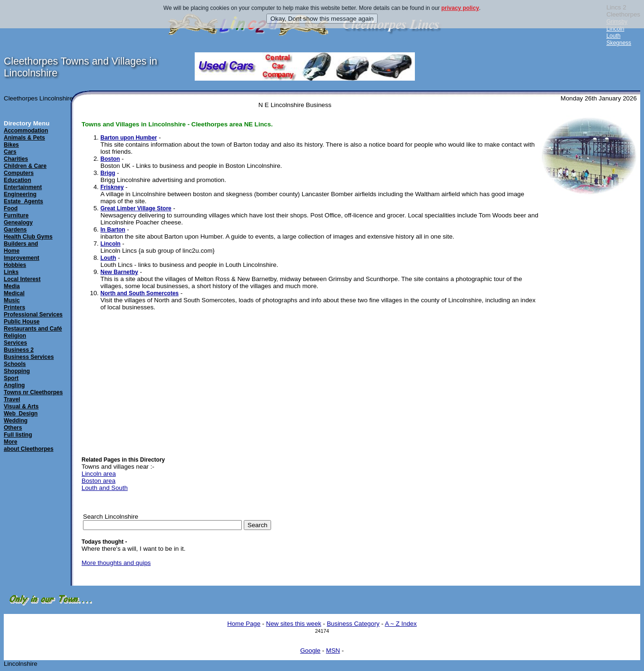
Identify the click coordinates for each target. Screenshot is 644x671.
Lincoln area (99, 474)
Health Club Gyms (28, 237)
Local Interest (22, 279)
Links (11, 272)
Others (13, 428)
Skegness (619, 43)
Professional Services (33, 315)
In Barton (113, 230)
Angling (14, 385)
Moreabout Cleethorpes (29, 445)
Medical (14, 293)
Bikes (11, 145)
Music (12, 300)
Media (12, 286)
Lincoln (615, 29)
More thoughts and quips (116, 563)
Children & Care (25, 166)
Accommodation (26, 131)
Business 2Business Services (29, 353)
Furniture (16, 215)
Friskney (112, 187)
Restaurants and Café (33, 329)
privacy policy (460, 8)
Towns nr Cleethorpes (33, 392)
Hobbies (15, 265)
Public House (22, 322)
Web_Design (21, 414)
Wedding (16, 421)
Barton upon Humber (129, 138)
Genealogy (18, 223)
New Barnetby (119, 272)
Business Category (353, 624)
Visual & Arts (21, 406)
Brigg (108, 173)
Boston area (99, 481)
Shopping (17, 371)
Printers (14, 307)
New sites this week (293, 624)
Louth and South (105, 488)
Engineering (20, 194)
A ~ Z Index (401, 624)
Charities (16, 159)
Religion (15, 336)
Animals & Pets (24, 138)
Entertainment (23, 187)
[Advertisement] (568, 345)
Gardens (15, 230)
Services (15, 343)
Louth (613, 36)
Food (11, 208)
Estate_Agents (23, 201)
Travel (12, 399)
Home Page (244, 624)
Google (310, 650)
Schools (15, 364)
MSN (333, 650)
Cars (10, 152)
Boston (110, 159)
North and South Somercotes (140, 293)
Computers (19, 173)
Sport (11, 378)
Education (17, 180)
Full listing (18, 435)
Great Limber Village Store (136, 208)
